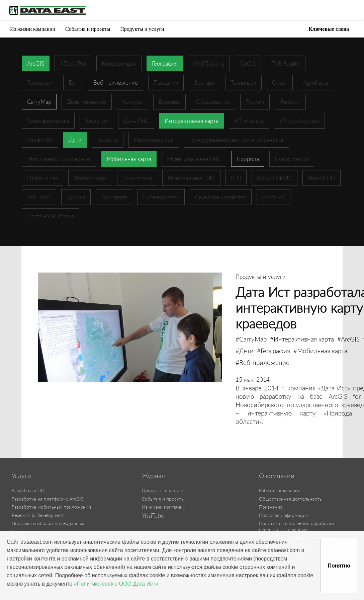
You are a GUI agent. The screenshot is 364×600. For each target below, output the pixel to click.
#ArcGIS (348, 339)
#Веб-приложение (262, 362)
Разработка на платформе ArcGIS (48, 499)
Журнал (153, 476)
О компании (277, 476)
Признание (271, 507)
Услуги (21, 476)
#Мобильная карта (320, 351)
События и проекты (88, 29)
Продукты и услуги (142, 29)
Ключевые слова (329, 29)
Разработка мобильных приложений (51, 507)
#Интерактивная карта (302, 339)
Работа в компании (280, 490)
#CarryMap (251, 339)
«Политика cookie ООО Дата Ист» (116, 584)
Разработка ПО (28, 490)
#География (274, 351)
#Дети (245, 351)
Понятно (339, 566)
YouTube (153, 516)
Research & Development (38, 515)
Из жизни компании (33, 29)
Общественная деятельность (290, 499)
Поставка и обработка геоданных (48, 523)
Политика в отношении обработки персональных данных (296, 526)
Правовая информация (283, 515)
